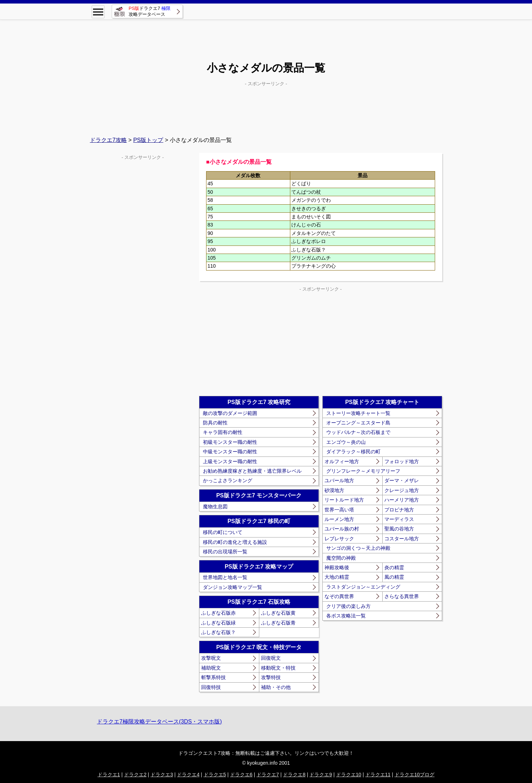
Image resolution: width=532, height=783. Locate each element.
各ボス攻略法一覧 (346, 616)
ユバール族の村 (342, 529)
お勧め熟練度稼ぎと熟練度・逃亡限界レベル (252, 471)
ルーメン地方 (339, 519)
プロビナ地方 (399, 510)
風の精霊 (394, 577)
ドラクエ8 (294, 775)
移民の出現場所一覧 (225, 552)
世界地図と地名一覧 (225, 577)
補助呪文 (211, 668)
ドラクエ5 (215, 775)
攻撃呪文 (211, 658)
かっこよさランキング (228, 480)
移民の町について (223, 532)
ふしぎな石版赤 (218, 613)
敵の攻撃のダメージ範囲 (230, 413)
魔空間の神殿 (341, 558)
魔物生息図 (215, 507)
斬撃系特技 (214, 677)
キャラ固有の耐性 (223, 432)
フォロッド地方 (402, 461)
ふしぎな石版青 (278, 623)
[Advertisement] (266, 35)
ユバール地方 (339, 480)
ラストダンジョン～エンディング (363, 587)
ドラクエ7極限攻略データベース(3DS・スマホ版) (159, 722)
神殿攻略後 (337, 567)
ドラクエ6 (241, 775)
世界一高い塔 (339, 510)
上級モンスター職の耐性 (230, 461)
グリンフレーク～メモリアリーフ (363, 471)
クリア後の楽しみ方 (348, 606)
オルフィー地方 (342, 461)
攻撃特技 (271, 677)
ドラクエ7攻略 (108, 140)
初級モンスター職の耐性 (230, 442)
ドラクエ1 (109, 775)
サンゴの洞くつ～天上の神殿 (358, 548)
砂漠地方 (334, 490)
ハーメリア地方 (402, 500)
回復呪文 (271, 658)
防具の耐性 (215, 423)
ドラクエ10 (349, 775)
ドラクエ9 (321, 775)
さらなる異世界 (402, 596)
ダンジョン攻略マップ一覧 (233, 587)
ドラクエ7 (268, 775)
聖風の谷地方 (399, 529)
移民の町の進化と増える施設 (235, 542)
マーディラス (399, 519)
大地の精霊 (337, 577)
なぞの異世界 (339, 596)
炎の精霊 (394, 567)
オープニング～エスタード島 (358, 423)
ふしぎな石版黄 (278, 613)
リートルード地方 (344, 500)
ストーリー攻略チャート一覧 (358, 413)
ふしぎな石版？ (218, 632)
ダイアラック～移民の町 (353, 452)
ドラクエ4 (188, 775)
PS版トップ (148, 140)
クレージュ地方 (402, 490)
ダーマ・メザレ (402, 480)
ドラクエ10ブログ (415, 775)
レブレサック (339, 539)
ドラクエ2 (135, 775)
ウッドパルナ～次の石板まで (358, 432)
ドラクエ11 (378, 775)
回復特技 (211, 687)
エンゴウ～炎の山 (346, 442)
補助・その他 (276, 687)
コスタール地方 (402, 539)
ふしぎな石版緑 (218, 623)
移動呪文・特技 (278, 668)
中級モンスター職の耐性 (230, 452)
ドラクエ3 (162, 775)
